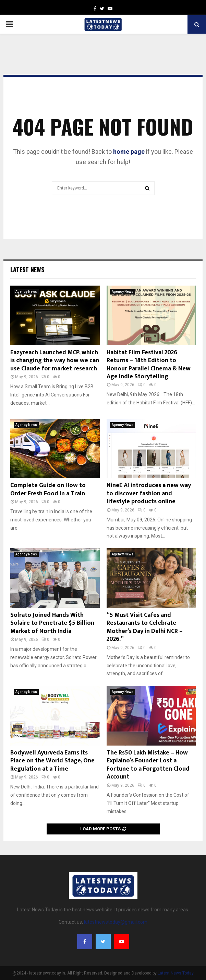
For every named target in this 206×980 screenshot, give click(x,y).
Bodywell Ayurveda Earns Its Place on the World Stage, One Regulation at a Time (52, 761)
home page (129, 152)
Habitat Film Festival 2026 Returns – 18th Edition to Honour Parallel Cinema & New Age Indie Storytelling (149, 365)
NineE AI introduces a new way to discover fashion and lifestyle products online (149, 493)
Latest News (27, 269)
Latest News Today (176, 973)
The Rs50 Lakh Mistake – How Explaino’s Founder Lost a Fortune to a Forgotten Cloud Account (148, 765)
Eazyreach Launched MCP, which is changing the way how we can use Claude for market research (55, 361)
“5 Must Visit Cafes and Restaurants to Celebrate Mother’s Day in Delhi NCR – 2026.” (145, 627)
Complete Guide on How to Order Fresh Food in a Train (48, 489)
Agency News (26, 292)
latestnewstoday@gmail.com (116, 922)
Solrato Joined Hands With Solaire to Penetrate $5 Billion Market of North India (52, 623)
